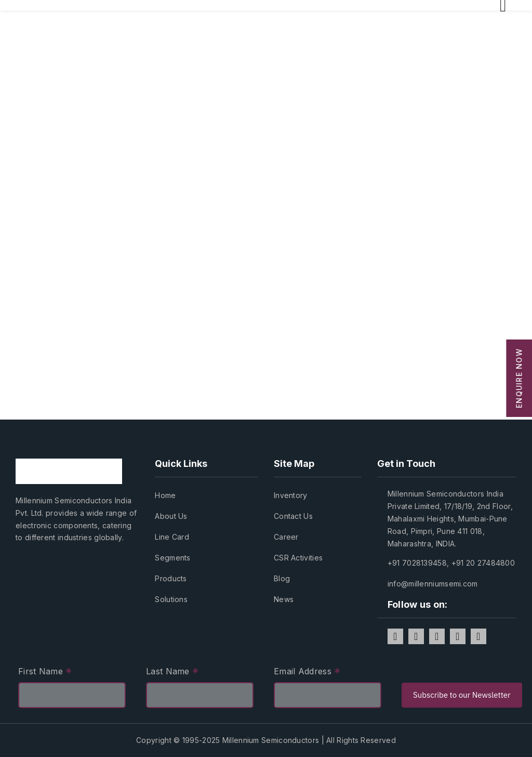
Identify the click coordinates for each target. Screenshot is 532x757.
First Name (45, 673)
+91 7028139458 (417, 563)
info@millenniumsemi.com (433, 584)
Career (286, 537)
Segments (172, 558)
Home (165, 495)
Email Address (307, 673)
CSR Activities (298, 558)
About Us (171, 516)
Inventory (291, 495)
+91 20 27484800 (483, 563)
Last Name (172, 673)
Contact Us (293, 516)
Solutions (171, 599)
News (284, 599)
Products (171, 578)
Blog (282, 578)
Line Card (172, 537)
